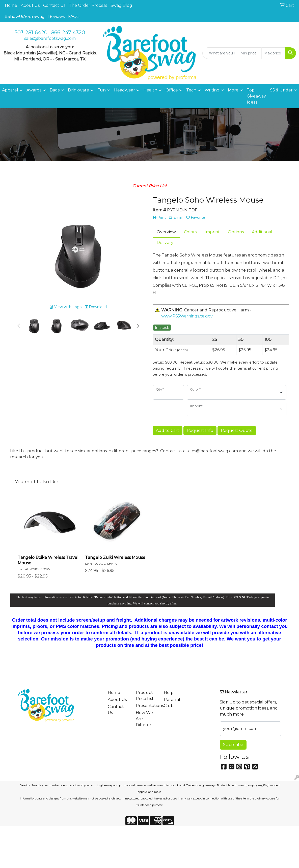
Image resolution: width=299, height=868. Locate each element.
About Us (30, 5)
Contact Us (54, 5)
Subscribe (233, 745)
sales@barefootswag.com (50, 38)
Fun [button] (102, 90)
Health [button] (150, 90)
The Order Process (88, 5)
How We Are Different (145, 719)
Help (169, 693)
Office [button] (172, 90)
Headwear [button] (125, 90)
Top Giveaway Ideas (256, 96)
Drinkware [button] (78, 90)
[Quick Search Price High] (273, 53)
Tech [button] (191, 90)
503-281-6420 (31, 33)
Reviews (56, 17)
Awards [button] (34, 90)
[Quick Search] (220, 53)
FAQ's (74, 17)
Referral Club (172, 703)
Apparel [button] (10, 90)
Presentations (147, 706)
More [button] (233, 90)
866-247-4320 (68, 33)
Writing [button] (212, 90)
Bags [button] (55, 90)
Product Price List (145, 696)
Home (11, 5)
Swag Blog (121, 5)
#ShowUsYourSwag (25, 17)
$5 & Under (281, 90)
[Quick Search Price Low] (250, 53)
